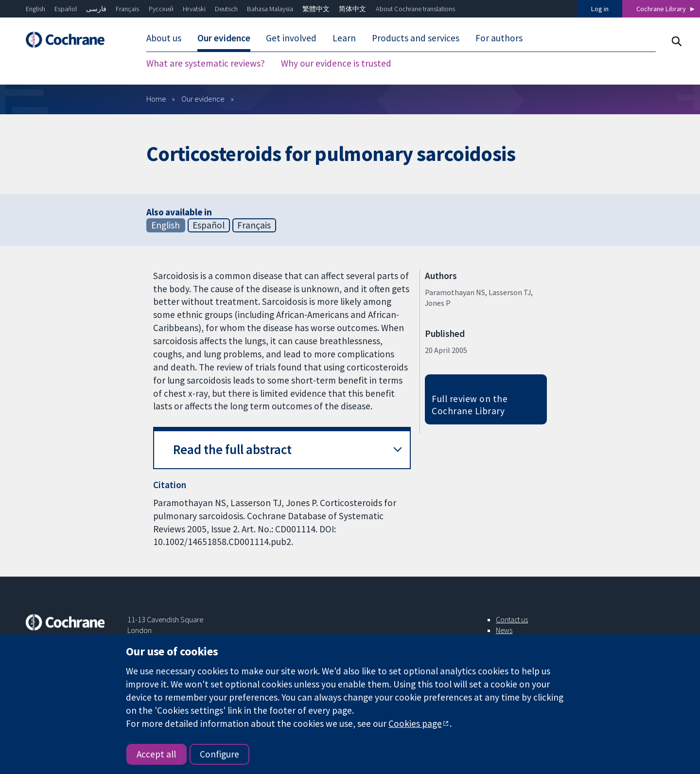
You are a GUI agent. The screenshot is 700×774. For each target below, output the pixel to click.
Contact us (512, 619)
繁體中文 (316, 9)
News (504, 630)
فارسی (96, 9)
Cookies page (415, 723)
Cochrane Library (661, 9)
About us (164, 38)
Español (66, 9)
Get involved (291, 38)
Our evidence (224, 38)
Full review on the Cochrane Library (470, 405)
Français (127, 9)
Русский (161, 9)
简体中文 (352, 9)
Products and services (416, 38)
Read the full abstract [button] (232, 449)
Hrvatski (194, 9)
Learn (344, 38)
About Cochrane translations (415, 9)
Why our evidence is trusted (336, 63)
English (35, 9)
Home (156, 99)
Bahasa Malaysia (270, 9)
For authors (499, 38)
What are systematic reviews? (206, 63)
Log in (600, 9)
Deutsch (226, 9)
